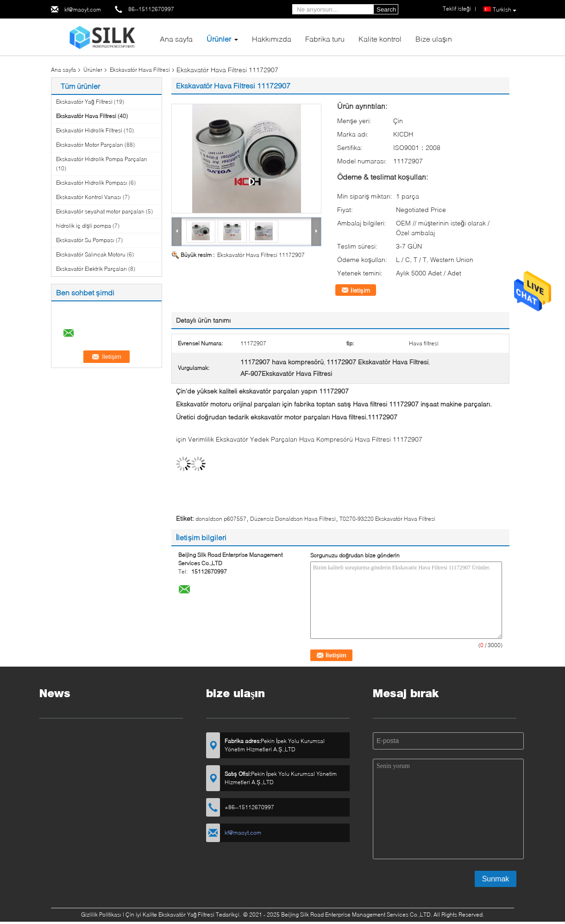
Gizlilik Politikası (101, 915)
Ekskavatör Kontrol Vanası (89, 197)
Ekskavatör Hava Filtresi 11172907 (261, 255)
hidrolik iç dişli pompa (84, 226)
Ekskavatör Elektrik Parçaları (91, 269)
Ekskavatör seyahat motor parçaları (100, 211)
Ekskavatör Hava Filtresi (140, 70)
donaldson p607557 (221, 519)
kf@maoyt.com (83, 9)
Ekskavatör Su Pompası (85, 240)
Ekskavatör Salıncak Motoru (91, 254)
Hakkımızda (272, 39)
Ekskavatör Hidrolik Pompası (92, 183)
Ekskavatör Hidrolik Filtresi (89, 130)
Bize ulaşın (434, 39)
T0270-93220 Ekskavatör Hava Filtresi (387, 519)
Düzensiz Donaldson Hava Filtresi (293, 519)
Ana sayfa (176, 39)
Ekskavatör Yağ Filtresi (84, 102)
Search (386, 9)
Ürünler (219, 39)
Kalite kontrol (380, 39)
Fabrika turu (325, 39)
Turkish (505, 10)
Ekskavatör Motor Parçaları (90, 145)
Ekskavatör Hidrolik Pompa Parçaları (102, 159)
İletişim (360, 290)
